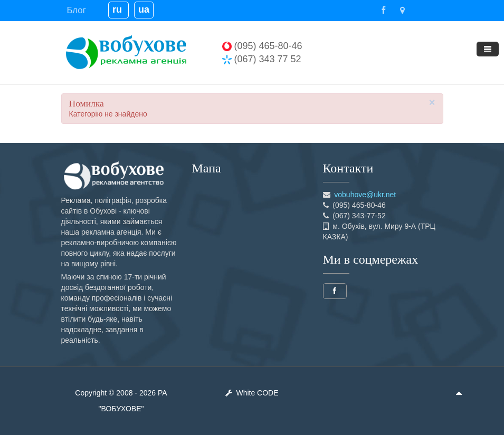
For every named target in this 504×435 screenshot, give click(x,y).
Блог (77, 10)
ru (118, 9)
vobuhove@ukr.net (365, 195)
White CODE (252, 393)
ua (144, 9)
